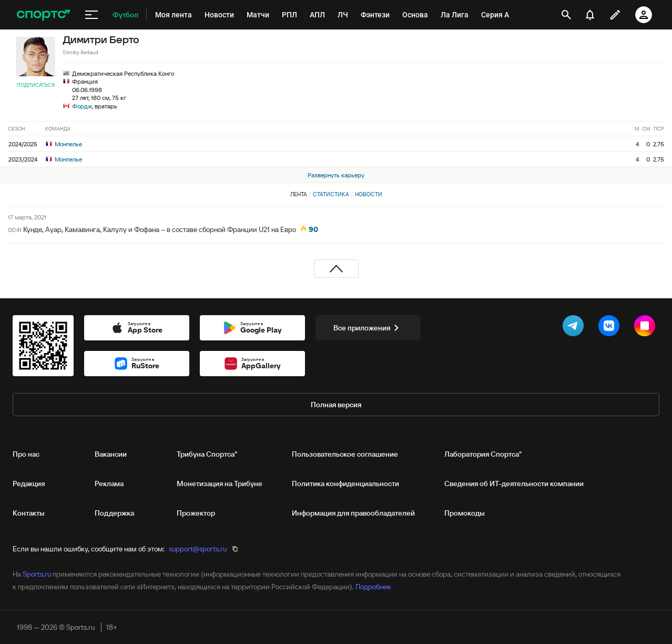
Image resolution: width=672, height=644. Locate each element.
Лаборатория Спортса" (483, 454)
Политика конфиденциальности (345, 484)
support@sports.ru (198, 549)
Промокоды (465, 513)
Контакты (29, 513)
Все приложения (368, 328)
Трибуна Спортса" (207, 454)
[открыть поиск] (566, 15)
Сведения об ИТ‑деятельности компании (514, 484)
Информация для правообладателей (353, 513)
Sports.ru (37, 574)
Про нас (26, 454)
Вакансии (111, 454)
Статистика (331, 194)
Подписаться (36, 85)
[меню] (91, 15)
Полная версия (336, 405)
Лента (299, 194)
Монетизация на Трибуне (220, 484)
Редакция (29, 484)
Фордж (82, 106)
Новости (369, 194)
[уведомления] (590, 15)
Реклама (109, 484)
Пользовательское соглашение (345, 454)
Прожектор (196, 513)
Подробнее (373, 587)
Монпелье (64, 144)
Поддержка (114, 513)
